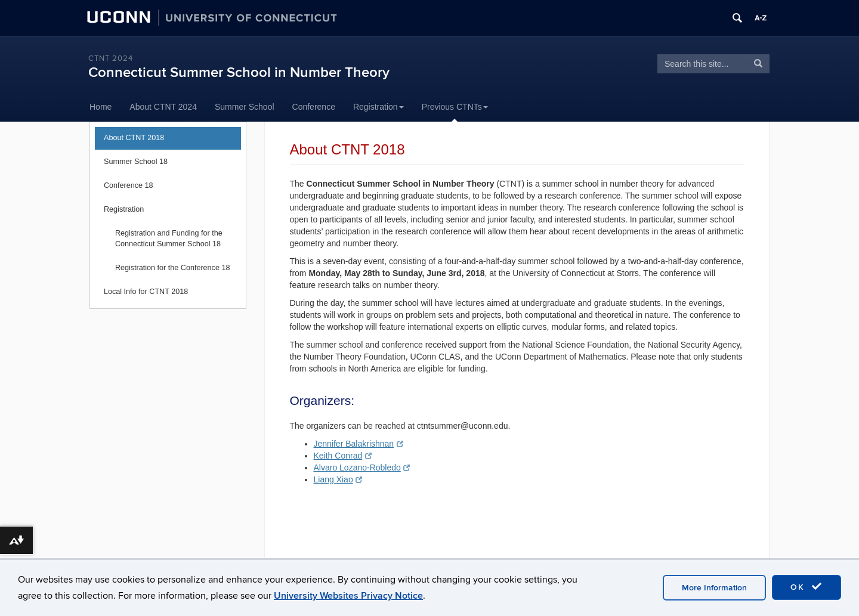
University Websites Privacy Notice (348, 596)
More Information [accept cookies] (714, 588)
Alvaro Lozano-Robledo (362, 468)
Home (101, 107)
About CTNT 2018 (134, 138)
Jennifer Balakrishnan (359, 444)
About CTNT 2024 (163, 107)
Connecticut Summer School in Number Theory (239, 72)
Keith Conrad (343, 456)
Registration (378, 107)
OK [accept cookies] (807, 587)
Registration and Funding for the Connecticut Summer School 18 (169, 239)
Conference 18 (129, 185)
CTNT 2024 (111, 58)
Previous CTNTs (455, 107)
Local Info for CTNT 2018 (146, 292)
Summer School (245, 107)
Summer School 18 (136, 162)
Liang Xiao (338, 479)
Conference (314, 107)
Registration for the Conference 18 (173, 268)
